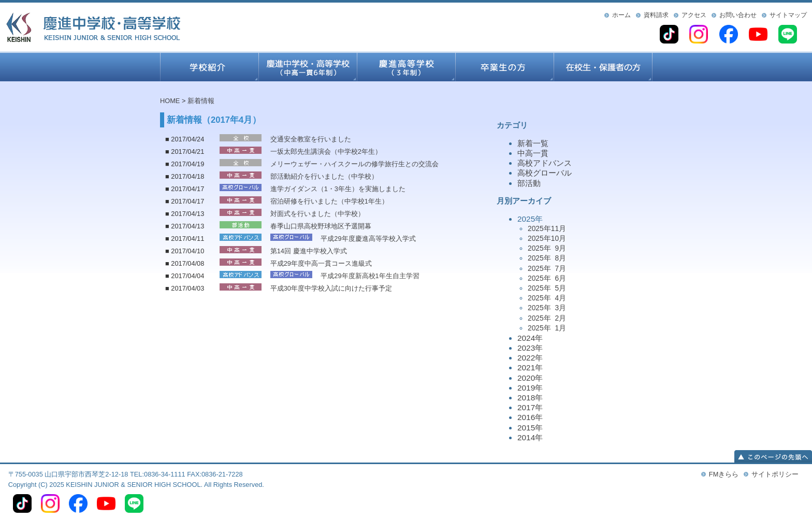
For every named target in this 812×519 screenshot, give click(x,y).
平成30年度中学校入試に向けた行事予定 (331, 288)
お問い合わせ (738, 15)
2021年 (530, 367)
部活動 (529, 183)
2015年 (530, 428)
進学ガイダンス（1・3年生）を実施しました (338, 189)
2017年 (530, 407)
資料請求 (656, 15)
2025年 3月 (547, 308)
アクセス (694, 15)
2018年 (530, 398)
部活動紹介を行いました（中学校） (324, 176)
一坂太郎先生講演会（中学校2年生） (326, 152)
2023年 (530, 348)
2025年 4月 (547, 298)
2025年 (585, 274)
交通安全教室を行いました (311, 139)
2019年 (530, 388)
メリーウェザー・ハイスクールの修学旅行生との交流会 (354, 164)
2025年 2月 (547, 318)
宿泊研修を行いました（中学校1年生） (329, 201)
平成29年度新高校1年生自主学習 (370, 276)
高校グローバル (545, 173)
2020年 (530, 378)
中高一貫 (533, 153)
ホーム (621, 15)
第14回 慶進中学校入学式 (309, 251)
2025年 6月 (547, 278)
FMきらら (724, 474)
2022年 (530, 358)
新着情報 (201, 101)
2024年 (530, 338)
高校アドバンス (545, 163)
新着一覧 (533, 143)
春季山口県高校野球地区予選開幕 (321, 226)
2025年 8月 (547, 258)
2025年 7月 (547, 268)
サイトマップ (788, 15)
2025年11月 (547, 228)
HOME (170, 101)
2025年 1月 (547, 328)
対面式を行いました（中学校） (317, 214)
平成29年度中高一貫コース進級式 (321, 263)
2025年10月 (547, 238)
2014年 (530, 437)
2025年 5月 (547, 288)
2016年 (530, 417)
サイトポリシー (775, 474)
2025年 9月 (547, 248)
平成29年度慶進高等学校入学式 (368, 239)
